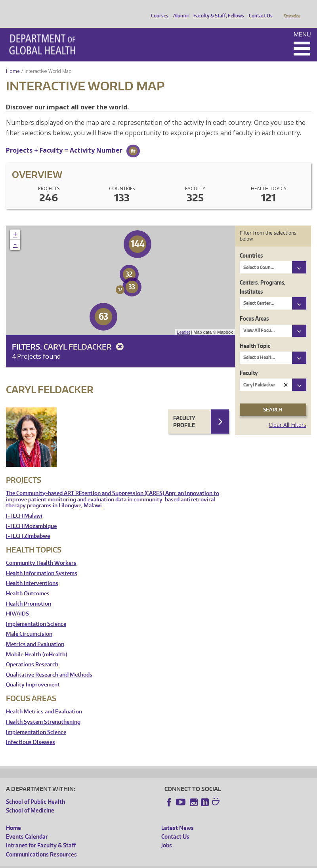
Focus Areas (254, 307)
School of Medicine (30, 799)
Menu (302, 23)
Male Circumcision (29, 623)
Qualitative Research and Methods (49, 664)
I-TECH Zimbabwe (28, 525)
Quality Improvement (33, 674)
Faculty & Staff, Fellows (217, 9)
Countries (251, 244)
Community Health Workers (41, 552)
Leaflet (183, 321)
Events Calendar (27, 825)
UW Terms (143, 862)
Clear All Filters (287, 414)
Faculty (249, 362)
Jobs (167, 834)
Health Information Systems (42, 562)
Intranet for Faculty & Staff (41, 834)
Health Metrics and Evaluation (44, 701)
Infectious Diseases (31, 731)
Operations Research (32, 653)
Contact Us (259, 9)
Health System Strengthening (43, 711)
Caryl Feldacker (85, 336)
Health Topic (255, 335)
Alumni (179, 9)
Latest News (178, 817)
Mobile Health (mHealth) (36, 643)
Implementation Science (36, 613)
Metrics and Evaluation (35, 633)
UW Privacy (111, 862)
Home (13, 60)
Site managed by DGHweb (190, 862)
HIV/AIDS (17, 603)
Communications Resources (41, 843)
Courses (158, 9)
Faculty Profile (184, 410)
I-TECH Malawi (24, 505)
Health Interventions (32, 572)
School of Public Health (35, 791)
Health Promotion (29, 593)
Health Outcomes (28, 582)
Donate (291, 9)
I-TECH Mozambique (31, 515)
